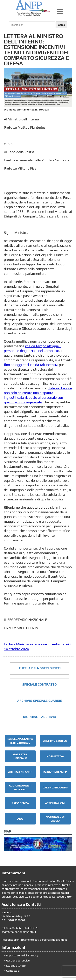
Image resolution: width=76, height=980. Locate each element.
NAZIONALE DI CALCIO (55, 819)
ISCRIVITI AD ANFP (55, 772)
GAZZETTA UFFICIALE (20, 756)
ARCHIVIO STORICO (55, 741)
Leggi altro (64, 897)
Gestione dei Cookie (18, 961)
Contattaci (13, 971)
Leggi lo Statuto (16, 966)
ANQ (20, 819)
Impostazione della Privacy (22, 955)
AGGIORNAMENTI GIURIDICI (20, 787)
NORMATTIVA (55, 756)
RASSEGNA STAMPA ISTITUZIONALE (20, 741)
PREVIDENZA (20, 803)
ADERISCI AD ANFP (20, 772)
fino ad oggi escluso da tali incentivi (31, 365)
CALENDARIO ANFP (55, 787)
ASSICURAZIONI (55, 803)
